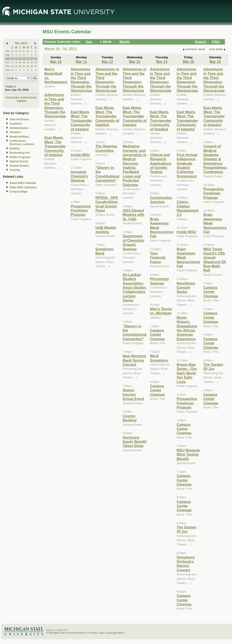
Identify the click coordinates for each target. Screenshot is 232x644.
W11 (8, 59)
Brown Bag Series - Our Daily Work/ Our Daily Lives (187, 373)
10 (12, 59)
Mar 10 (56, 62)
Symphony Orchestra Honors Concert (186, 564)
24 (12, 51)
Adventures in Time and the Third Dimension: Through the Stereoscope (55, 105)
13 (24, 59)
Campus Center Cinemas (157, 335)
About (50, 630)
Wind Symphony (159, 358)
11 (16, 59)
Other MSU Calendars (23, 187)
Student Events (19, 166)
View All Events (19, 119)
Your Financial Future (158, 258)
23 (36, 62)
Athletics (15, 132)
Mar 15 (188, 62)
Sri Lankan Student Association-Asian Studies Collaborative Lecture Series (135, 287)
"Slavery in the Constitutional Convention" (107, 174)
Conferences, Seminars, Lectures (22, 143)
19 (20, 62)
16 (36, 59)
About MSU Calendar (23, 183)
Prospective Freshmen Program (81, 211)
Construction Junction (161, 200)
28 (28, 51)
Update (22, 101)
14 (28, 59)
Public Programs (20, 157)
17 (12, 62)
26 (20, 51)
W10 (8, 55)
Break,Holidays (19, 137)
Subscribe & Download (21, 97)
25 (16, 51)
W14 (8, 70)
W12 (8, 62)
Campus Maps (19, 192)
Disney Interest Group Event (133, 394)
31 (12, 70)
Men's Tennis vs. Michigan (161, 311)
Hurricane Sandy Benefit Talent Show (135, 442)
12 (20, 59)
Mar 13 (135, 62)
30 (36, 66)
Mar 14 (162, 62)
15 (32, 59)
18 (16, 62)
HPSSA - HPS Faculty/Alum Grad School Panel (107, 204)
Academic (16, 124)
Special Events (19, 161)
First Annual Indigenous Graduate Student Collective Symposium (187, 165)
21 (28, 62)
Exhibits (15, 149)
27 (24, 51)
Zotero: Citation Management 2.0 (188, 208)
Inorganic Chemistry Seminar (79, 176)
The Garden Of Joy (187, 529)
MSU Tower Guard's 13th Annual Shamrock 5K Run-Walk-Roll (215, 260)
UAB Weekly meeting (106, 230)
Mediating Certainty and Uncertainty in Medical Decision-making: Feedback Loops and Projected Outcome (135, 165)
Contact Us (61, 630)
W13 (8, 66)
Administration (19, 128)
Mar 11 (81, 62)
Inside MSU (80, 155)
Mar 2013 (21, 43)
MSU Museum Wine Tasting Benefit (188, 454)
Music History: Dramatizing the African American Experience (187, 328)
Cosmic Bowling (130, 418)
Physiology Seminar (159, 281)
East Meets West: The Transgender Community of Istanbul (55, 146)
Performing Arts (20, 153)
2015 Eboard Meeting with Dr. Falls (134, 215)
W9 (8, 51)
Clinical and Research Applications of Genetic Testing (161, 163)
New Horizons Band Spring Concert (135, 360)
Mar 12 (107, 62)
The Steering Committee (106, 148)
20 (24, 62)
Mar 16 (215, 62)
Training (15, 170)
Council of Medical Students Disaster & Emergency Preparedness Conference (215, 159)
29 (32, 66)
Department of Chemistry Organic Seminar (134, 242)
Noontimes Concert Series (186, 288)
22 (32, 62)
